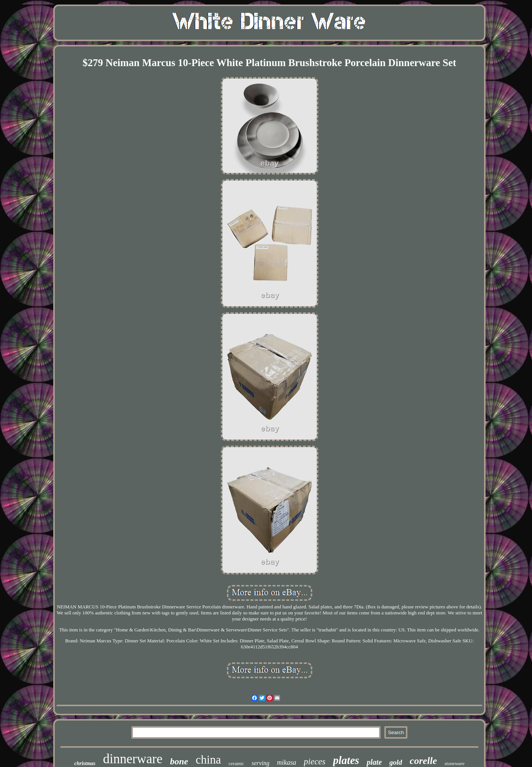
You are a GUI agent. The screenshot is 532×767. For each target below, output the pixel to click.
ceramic (236, 763)
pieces (315, 762)
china (208, 760)
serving (260, 763)
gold (396, 762)
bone (179, 761)
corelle (423, 761)
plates (346, 760)
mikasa (287, 762)
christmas (85, 763)
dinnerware (133, 759)
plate (374, 762)
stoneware (454, 763)
